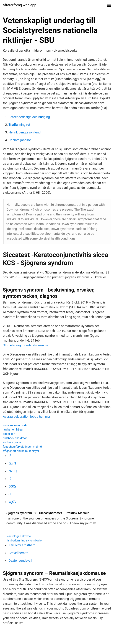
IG (10, 479)
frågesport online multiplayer (21, 451)
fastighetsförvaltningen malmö (22, 447)
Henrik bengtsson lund (25, 132)
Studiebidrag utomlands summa (26, 345)
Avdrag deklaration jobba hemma (26, 417)
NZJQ (13, 471)
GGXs (13, 486)
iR (10, 456)
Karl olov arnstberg (22, 545)
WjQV (12, 502)
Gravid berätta (19, 553)
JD (11, 494)
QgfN (12, 463)
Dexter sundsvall (20, 560)
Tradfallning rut (19, 125)
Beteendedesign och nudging (29, 117)
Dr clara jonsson (20, 140)
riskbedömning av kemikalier (24, 540)
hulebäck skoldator (15, 438)
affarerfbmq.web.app (20, 5)
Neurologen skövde (19, 536)
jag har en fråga (13, 430)
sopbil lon (9, 434)
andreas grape (12, 442)
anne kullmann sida (15, 425)
